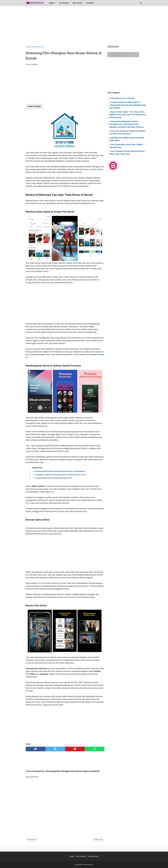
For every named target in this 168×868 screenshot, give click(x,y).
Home (72, 856)
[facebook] (36, 749)
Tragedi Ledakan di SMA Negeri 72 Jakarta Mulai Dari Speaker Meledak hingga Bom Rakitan (128, 105)
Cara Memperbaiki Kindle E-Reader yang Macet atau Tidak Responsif (60, 471)
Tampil (37, 106)
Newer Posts (32, 840)
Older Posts (98, 840)
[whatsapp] (95, 749)
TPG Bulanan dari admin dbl (123, 98)
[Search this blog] (141, 3)
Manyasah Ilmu (89, 865)
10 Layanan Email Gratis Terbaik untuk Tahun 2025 (53, 478)
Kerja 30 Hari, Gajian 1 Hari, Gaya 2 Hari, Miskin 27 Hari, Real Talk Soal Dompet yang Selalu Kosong (128, 115)
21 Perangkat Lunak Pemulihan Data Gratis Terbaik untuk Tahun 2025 (60, 475)
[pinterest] (75, 749)
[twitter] (55, 749)
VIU (27, 674)
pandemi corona (97, 355)
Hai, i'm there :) (81, 856)
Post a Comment (32, 64)
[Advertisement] (84, 26)
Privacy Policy (93, 856)
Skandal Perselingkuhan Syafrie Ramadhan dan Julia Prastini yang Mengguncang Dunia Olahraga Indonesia (127, 124)
